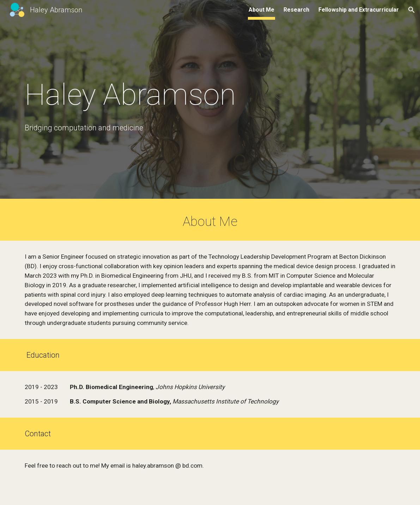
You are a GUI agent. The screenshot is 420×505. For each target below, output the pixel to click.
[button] (412, 10)
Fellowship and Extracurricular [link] (359, 10)
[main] (146, 95)
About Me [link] (261, 10)
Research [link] (296, 10)
